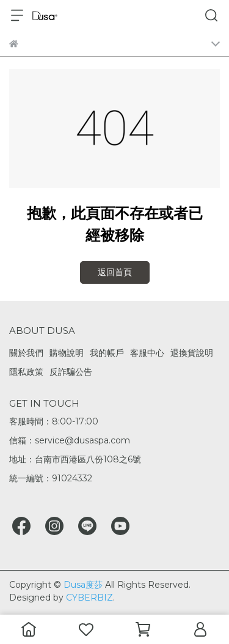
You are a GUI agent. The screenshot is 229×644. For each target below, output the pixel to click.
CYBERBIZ (89, 598)
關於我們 (26, 353)
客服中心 (147, 353)
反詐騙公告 (71, 372)
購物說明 (67, 353)
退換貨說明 (192, 353)
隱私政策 (26, 372)
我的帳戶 (107, 353)
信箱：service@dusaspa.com (70, 440)
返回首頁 (115, 272)
